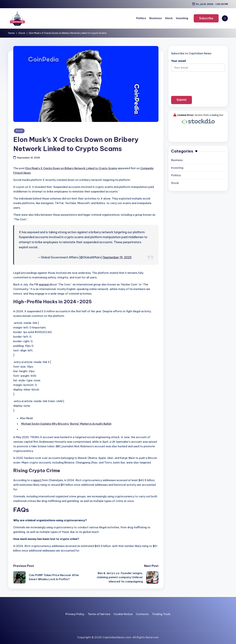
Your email (198, 64)
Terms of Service (99, 614)
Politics (176, 175)
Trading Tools (161, 614)
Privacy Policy (75, 614)
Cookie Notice (123, 614)
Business (177, 160)
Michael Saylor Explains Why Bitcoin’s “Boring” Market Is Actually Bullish (66, 424)
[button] (206, 18)
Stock (19, 131)
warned (44, 284)
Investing (177, 168)
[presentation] (198, 81)
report (37, 480)
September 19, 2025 (117, 257)
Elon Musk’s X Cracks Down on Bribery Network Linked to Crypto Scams (71, 168)
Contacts (142, 614)
